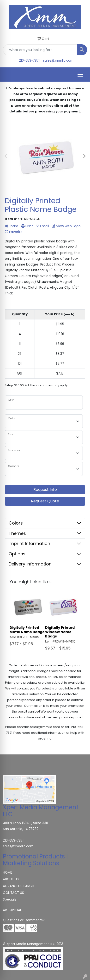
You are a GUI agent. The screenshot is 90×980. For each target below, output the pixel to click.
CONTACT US (13, 893)
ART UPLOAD (13, 910)
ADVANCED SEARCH (18, 886)
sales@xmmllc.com (58, 61)
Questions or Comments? (24, 920)
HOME (7, 873)
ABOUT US (11, 879)
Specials (10, 899)
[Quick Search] (40, 50)
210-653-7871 (29, 61)
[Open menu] (80, 75)
